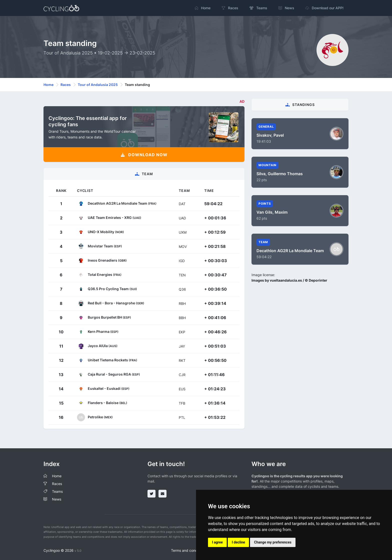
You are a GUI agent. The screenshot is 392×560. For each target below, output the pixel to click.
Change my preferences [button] (273, 542)
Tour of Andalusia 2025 (98, 85)
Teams (57, 491)
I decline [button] (238, 542)
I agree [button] (217, 542)
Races (66, 85)
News (57, 499)
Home (48, 85)
